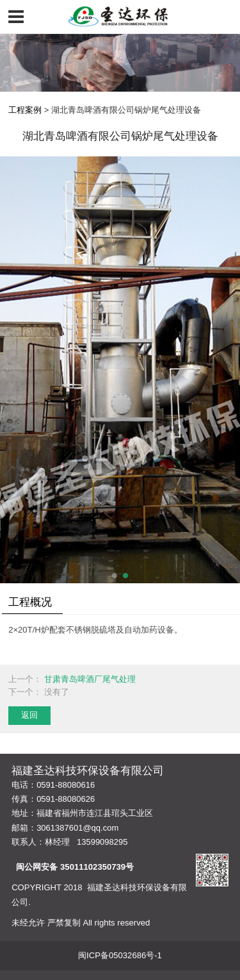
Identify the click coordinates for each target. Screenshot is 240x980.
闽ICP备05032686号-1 (120, 955)
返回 (29, 715)
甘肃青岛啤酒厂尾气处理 (90, 679)
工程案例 (25, 110)
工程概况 (30, 602)
